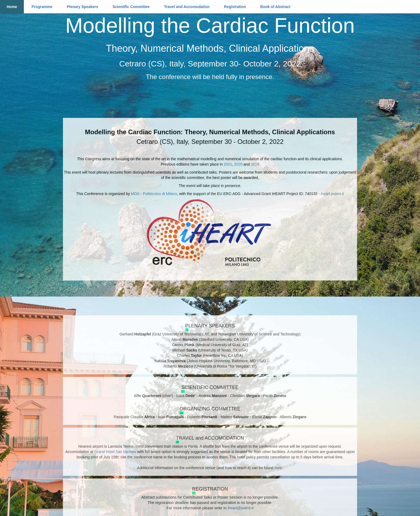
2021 (228, 164)
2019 (255, 164)
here (278, 468)
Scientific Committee (131, 7)
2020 (238, 164)
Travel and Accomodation (187, 7)
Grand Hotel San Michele (115, 452)
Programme (42, 7)
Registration (235, 7)
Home (12, 7)
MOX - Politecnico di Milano (154, 194)
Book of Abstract (275, 7)
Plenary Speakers (83, 7)
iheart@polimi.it (241, 508)
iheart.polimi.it (332, 194)
